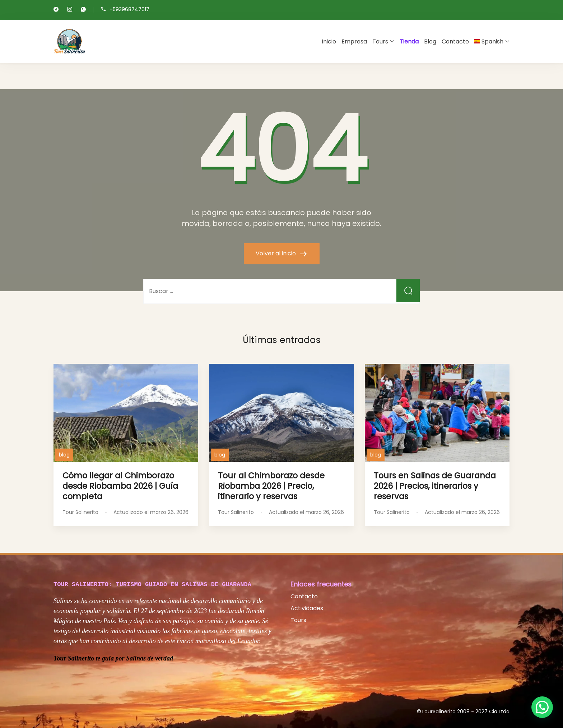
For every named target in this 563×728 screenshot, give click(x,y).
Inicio (329, 41)
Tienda (409, 41)
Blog (430, 41)
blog (64, 455)
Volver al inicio (276, 253)
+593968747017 (129, 10)
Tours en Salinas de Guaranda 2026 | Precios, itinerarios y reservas (435, 486)
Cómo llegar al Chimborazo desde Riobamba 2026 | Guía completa (120, 486)
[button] (542, 707)
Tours (380, 41)
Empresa (354, 41)
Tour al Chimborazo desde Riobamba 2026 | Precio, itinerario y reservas (271, 486)
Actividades (307, 608)
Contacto (455, 41)
